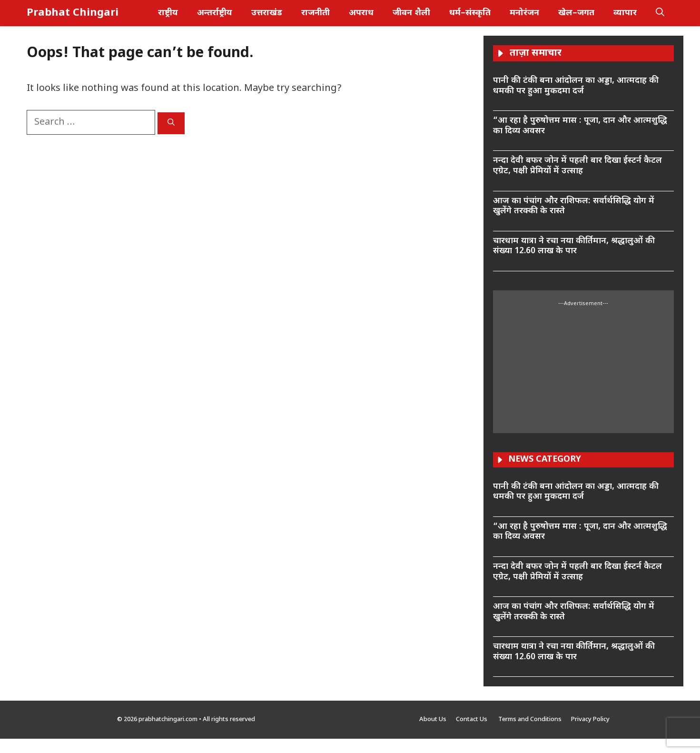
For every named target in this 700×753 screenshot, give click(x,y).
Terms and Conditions (530, 719)
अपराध (361, 13)
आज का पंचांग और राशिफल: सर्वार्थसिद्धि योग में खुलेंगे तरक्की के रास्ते (574, 206)
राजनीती (315, 13)
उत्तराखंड (267, 13)
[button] (660, 13)
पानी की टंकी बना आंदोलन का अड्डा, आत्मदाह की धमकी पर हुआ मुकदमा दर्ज (576, 86)
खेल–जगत (576, 13)
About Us (433, 719)
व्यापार (625, 13)
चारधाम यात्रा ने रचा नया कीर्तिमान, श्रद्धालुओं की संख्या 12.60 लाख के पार (574, 246)
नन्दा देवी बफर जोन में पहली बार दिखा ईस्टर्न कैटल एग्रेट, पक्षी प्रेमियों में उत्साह (577, 166)
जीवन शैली (411, 13)
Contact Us (472, 719)
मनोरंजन (524, 13)
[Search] (171, 123)
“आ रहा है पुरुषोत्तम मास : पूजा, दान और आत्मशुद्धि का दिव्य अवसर (580, 126)
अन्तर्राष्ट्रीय (215, 13)
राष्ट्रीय (168, 13)
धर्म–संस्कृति (470, 13)
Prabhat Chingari (73, 13)
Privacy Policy (590, 719)
